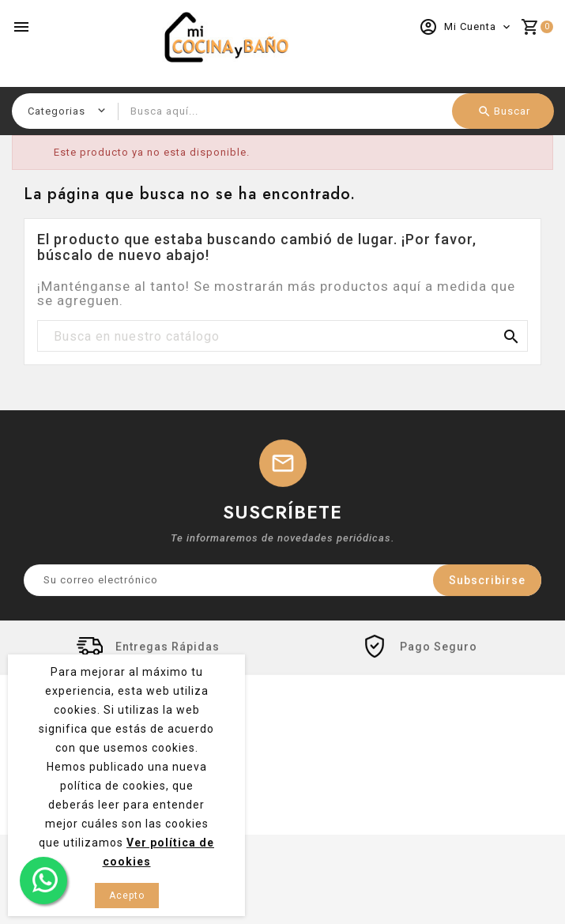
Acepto (127, 896)
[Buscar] (282, 337)
